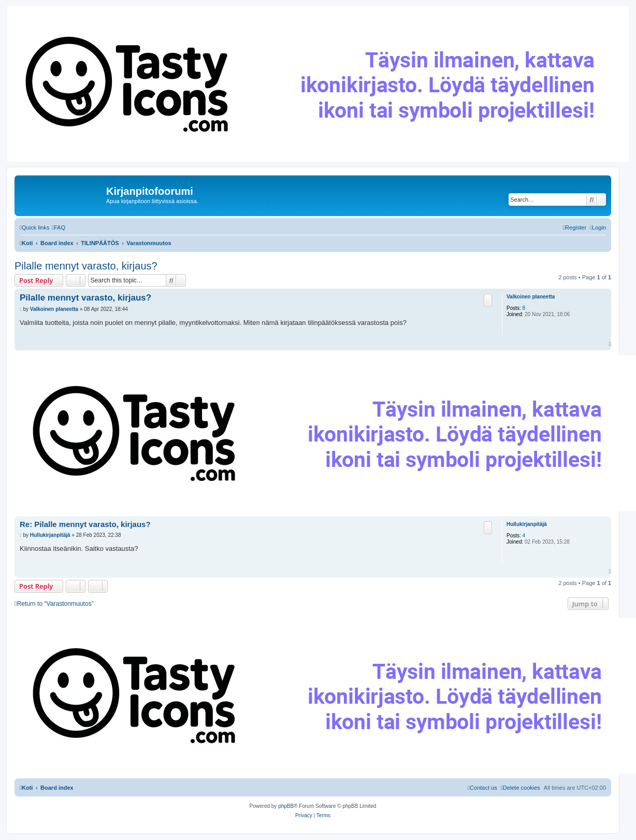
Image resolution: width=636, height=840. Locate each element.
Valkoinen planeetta (531, 297)
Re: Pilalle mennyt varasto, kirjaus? (85, 524)
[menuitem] (59, 227)
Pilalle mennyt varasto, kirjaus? (86, 266)
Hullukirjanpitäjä (527, 524)
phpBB (286, 806)
